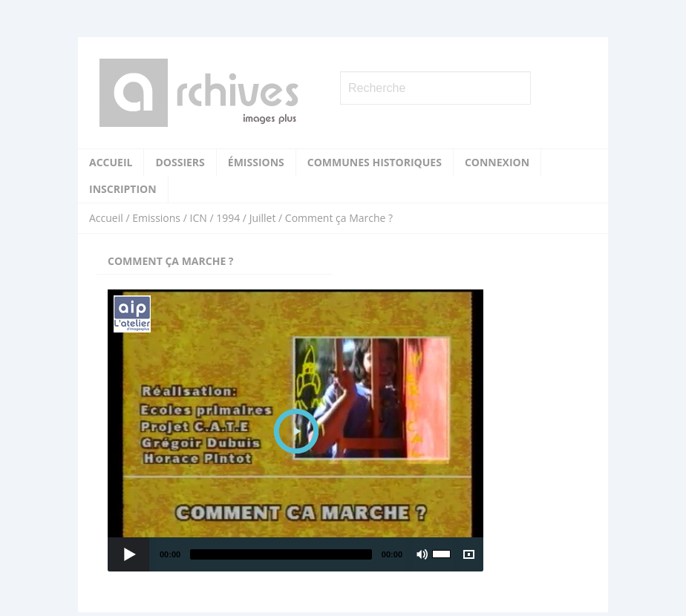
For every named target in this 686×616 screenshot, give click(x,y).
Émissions (256, 162)
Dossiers (180, 162)
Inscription (123, 189)
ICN (198, 218)
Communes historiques (375, 162)
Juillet (263, 218)
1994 (228, 218)
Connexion (497, 162)
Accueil (111, 162)
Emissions (156, 218)
